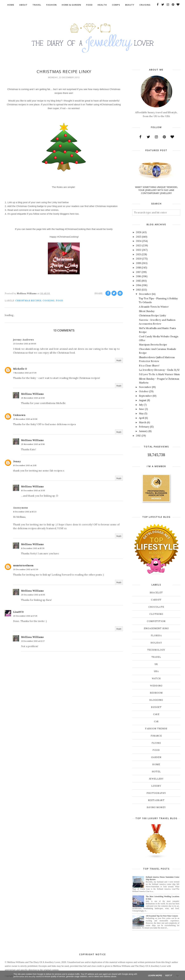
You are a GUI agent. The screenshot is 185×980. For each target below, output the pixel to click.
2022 (139, 250)
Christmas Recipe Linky (152, 315)
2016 (139, 276)
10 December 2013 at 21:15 (25, 465)
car (156, 722)
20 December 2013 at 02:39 (26, 569)
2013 (139, 290)
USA (156, 671)
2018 (138, 268)
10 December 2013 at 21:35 (33, 490)
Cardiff (156, 600)
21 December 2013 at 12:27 (33, 641)
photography (156, 793)
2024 (139, 241)
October (144, 391)
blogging (156, 700)
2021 (138, 254)
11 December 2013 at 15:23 (25, 512)
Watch (156, 679)
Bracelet (156, 593)
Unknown (19, 415)
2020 (139, 259)
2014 (139, 285)
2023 (139, 245)
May (141, 413)
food (59, 301)
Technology (156, 650)
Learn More (155, 975)
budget (156, 707)
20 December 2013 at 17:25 (25, 616)
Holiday (156, 643)
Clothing (156, 614)
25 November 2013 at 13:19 (33, 398)
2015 (138, 281)
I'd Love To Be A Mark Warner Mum (159, 374)
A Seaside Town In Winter (154, 307)
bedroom (156, 693)
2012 (138, 436)
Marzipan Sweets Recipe (153, 345)
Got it (169, 975)
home (156, 764)
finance (156, 736)
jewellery (156, 779)
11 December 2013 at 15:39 (33, 548)
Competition (156, 621)
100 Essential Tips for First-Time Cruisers (162, 916)
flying (156, 743)
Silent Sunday (147, 311)
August (143, 400)
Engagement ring (156, 628)
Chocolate (156, 607)
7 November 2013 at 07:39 (25, 373)
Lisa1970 (18, 612)
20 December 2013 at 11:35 (33, 595)
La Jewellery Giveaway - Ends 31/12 (159, 370)
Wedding (156, 686)
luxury (156, 786)
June (142, 409)
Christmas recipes (28, 301)
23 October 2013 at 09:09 (25, 344)
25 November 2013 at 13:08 (25, 419)
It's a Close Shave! (149, 366)
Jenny (17, 461)
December (145, 294)
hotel (156, 772)
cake (156, 714)
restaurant (156, 800)
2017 (138, 272)
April (142, 418)
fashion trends (156, 729)
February (144, 427)
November (145, 387)
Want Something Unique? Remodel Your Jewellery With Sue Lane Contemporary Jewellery (156, 190)
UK (156, 664)
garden (156, 757)
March (143, 422)
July (141, 405)
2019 (139, 263)
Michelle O (20, 369)
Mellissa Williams (32, 394)
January (143, 431)
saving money (156, 807)
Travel (156, 657)
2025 (139, 237)
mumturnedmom (23, 565)
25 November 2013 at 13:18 (33, 444)
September (145, 396)
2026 (139, 232)
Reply (119, 360)
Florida (156, 636)
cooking (49, 301)
